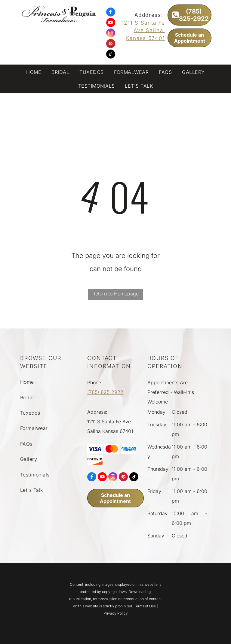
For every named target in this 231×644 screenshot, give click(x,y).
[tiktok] (111, 55)
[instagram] (111, 34)
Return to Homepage (115, 294)
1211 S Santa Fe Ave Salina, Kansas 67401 (143, 30)
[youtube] (111, 23)
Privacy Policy (116, 613)
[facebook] (111, 13)
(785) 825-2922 (105, 392)
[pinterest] (111, 44)
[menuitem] (34, 73)
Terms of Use (145, 606)
